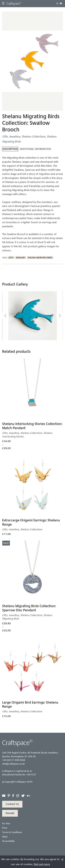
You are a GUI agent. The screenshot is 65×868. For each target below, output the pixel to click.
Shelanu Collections (33, 136)
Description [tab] (10, 149)
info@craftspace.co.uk (13, 764)
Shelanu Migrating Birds (40, 258)
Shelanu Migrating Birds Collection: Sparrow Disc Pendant (29, 608)
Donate (10, 813)
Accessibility (8, 841)
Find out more (42, 864)
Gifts (5, 136)
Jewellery (15, 136)
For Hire (6, 824)
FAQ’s (5, 837)
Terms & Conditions (12, 832)
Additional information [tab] (35, 149)
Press (5, 828)
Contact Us (12, 804)
